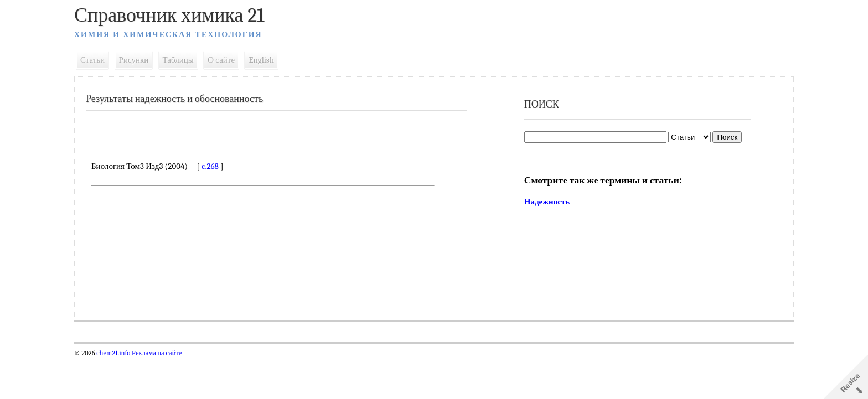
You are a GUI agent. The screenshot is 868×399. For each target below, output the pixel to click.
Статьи (92, 60)
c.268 (210, 166)
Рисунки (134, 60)
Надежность (547, 202)
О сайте (221, 60)
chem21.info (113, 353)
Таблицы (178, 60)
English (261, 60)
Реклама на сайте (156, 353)
